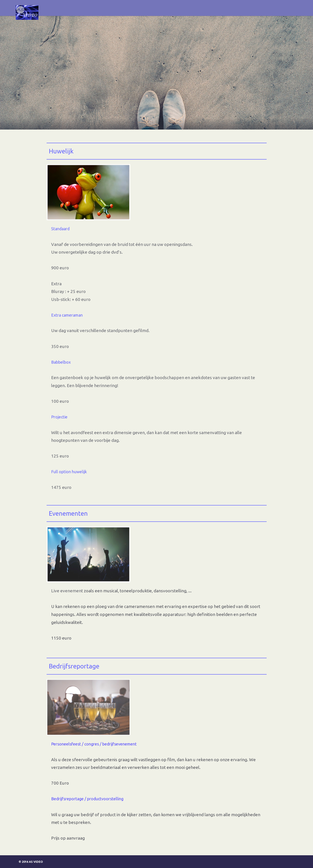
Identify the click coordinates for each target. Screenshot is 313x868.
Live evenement (68, 591)
